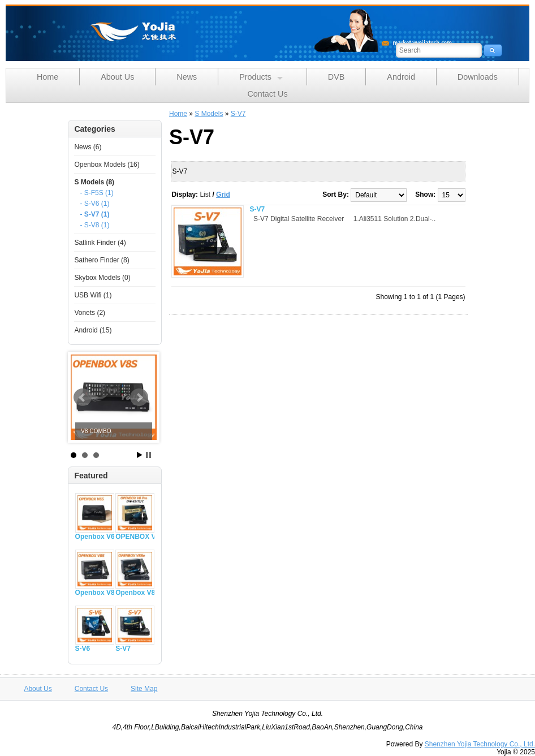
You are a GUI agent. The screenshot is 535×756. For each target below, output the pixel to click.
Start (140, 455)
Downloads (478, 77)
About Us (117, 77)
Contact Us (267, 94)
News (187, 77)
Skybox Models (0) (102, 278)
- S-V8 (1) (94, 225)
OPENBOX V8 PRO (135, 537)
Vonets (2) (90, 313)
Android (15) (93, 330)
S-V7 (123, 649)
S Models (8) (94, 182)
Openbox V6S (95, 537)
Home (48, 77)
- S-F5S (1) (96, 193)
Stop (148, 455)
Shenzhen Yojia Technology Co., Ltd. (480, 744)
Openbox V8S (95, 593)
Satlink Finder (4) (100, 243)
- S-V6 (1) (94, 204)
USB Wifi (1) (93, 295)
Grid (223, 195)
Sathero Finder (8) (102, 260)
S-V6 (83, 649)
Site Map (144, 689)
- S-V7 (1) (94, 214)
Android (401, 77)
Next (139, 398)
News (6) (88, 147)
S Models (209, 114)
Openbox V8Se (135, 593)
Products (261, 77)
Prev (83, 398)
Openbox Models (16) (107, 165)
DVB (336, 77)
